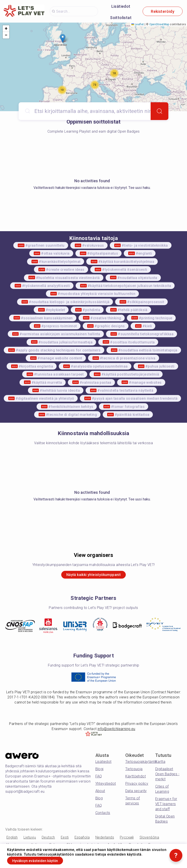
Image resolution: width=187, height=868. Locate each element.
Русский (127, 839)
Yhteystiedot (106, 785)
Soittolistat (121, 18)
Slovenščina (149, 839)
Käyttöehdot (136, 778)
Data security (136, 792)
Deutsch (48, 839)
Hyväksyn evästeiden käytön (41, 860)
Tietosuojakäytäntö (141, 763)
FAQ (99, 778)
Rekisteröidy (163, 11)
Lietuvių (30, 839)
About (100, 792)
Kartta (160, 763)
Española (82, 839)
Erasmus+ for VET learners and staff (166, 805)
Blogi (99, 770)
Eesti (65, 839)
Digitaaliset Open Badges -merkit (167, 776)
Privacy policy (137, 785)
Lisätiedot (121, 6)
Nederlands (105, 839)
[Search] (159, 111)
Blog (99, 800)
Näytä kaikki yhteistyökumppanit (93, 576)
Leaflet (138, 24)
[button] (63, 38)
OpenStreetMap (159, 24)
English (12, 839)
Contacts (103, 814)
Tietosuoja (134, 770)
